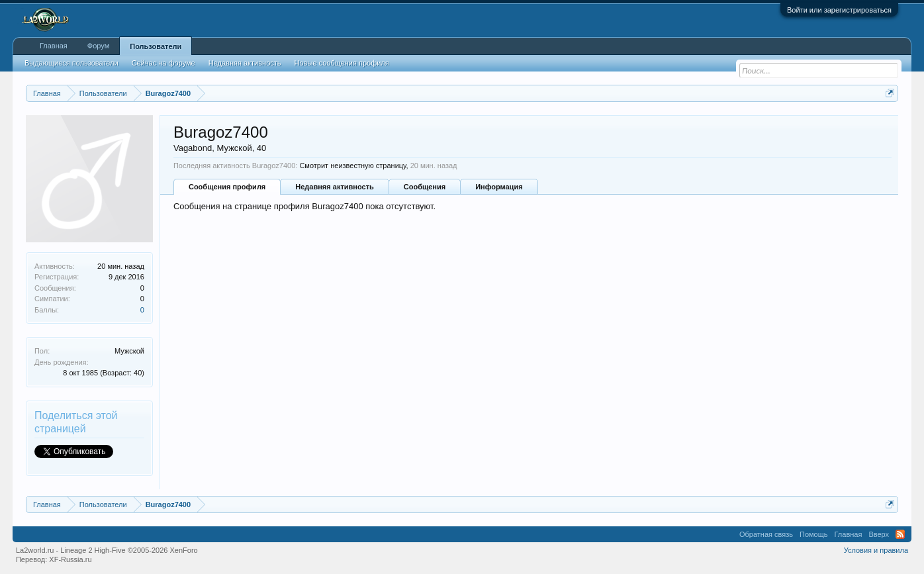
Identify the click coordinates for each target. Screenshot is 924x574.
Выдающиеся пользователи (71, 63)
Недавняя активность (334, 187)
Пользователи (156, 46)
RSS (900, 534)
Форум (98, 46)
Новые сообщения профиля (342, 63)
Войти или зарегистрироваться (839, 10)
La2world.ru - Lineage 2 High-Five (107, 550)
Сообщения (425, 187)
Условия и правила (876, 550)
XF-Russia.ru (70, 559)
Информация (499, 187)
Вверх (879, 534)
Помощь (814, 534)
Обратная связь (766, 534)
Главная (54, 46)
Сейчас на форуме (163, 63)
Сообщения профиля (227, 187)
